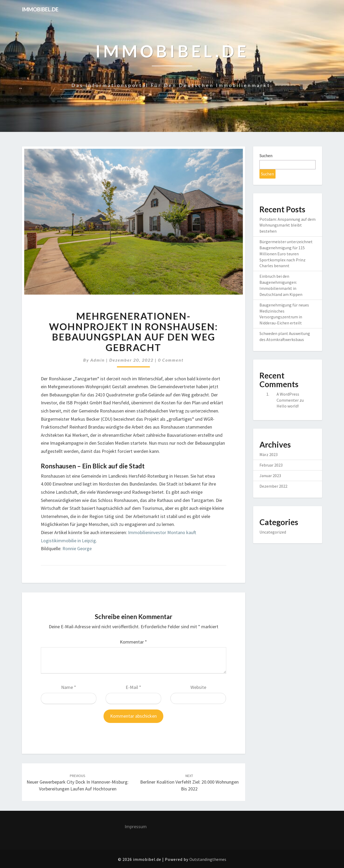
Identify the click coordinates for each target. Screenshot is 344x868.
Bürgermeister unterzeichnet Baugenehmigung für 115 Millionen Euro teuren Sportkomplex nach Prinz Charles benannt (286, 254)
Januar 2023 (270, 476)
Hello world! (288, 406)
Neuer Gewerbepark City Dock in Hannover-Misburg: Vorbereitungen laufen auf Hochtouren (78, 783)
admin (98, 360)
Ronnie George (77, 548)
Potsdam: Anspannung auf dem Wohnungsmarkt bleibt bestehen (288, 225)
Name (69, 687)
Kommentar (133, 642)
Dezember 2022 (273, 486)
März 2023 (269, 454)
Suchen (266, 156)
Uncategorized (273, 532)
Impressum (136, 826)
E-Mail (133, 687)
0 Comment (171, 360)
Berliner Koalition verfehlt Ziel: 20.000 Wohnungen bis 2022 (189, 783)
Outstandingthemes (208, 859)
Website (198, 687)
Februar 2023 (271, 465)
